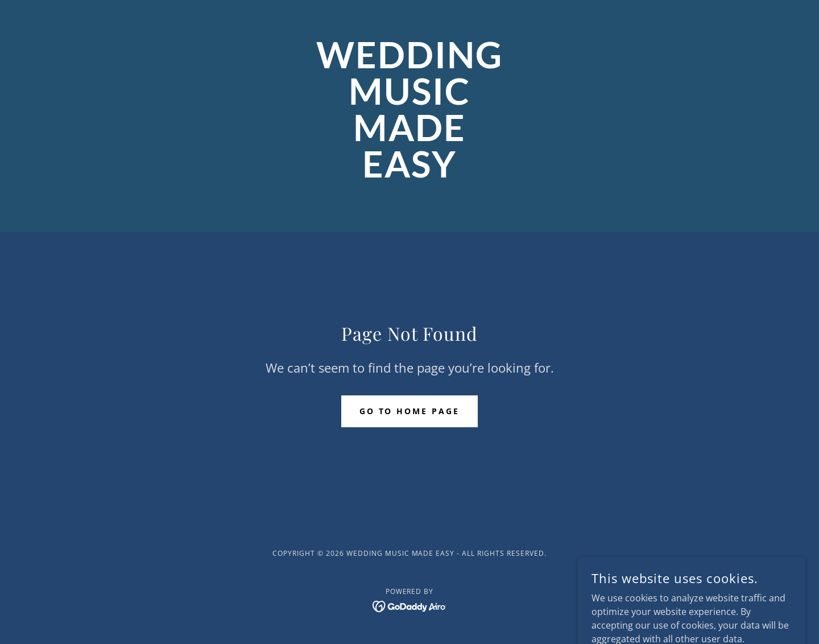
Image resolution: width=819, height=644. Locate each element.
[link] (409, 174)
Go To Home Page (410, 411)
